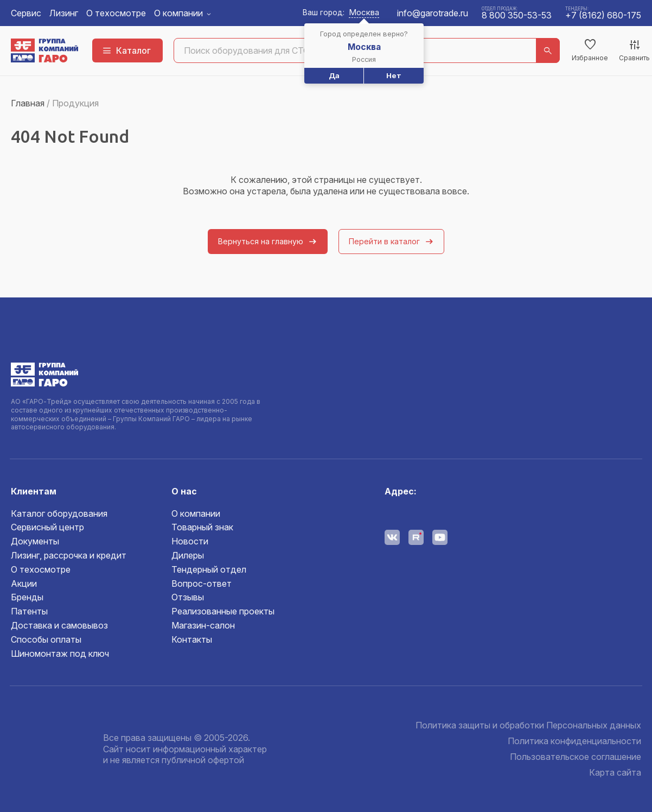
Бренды (27, 597)
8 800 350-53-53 (517, 15)
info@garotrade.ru (433, 13)
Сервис (26, 13)
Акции (24, 583)
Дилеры (188, 555)
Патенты (29, 611)
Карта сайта (615, 772)
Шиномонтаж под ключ (60, 654)
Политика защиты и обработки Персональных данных (528, 725)
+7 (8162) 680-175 (603, 15)
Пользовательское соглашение (576, 757)
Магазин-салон (203, 625)
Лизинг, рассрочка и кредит (69, 555)
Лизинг (64, 13)
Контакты (192, 639)
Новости (190, 541)
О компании (178, 13)
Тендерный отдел (209, 569)
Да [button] (334, 75)
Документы (35, 541)
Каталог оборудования (59, 513)
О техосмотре (116, 13)
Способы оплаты (46, 639)
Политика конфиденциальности (574, 741)
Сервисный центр (47, 527)
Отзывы (188, 597)
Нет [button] (394, 75)
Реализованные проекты (223, 611)
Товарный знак (202, 527)
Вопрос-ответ (202, 583)
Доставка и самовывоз (59, 625)
